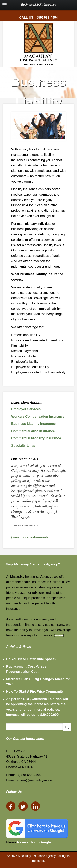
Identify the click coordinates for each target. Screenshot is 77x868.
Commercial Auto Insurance (33, 431)
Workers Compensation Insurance (38, 416)
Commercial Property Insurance (36, 438)
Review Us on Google (34, 842)
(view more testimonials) (30, 537)
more (59, 635)
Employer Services (26, 409)
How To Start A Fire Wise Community (35, 692)
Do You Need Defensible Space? (31, 659)
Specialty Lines (23, 446)
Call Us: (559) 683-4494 (38, 18)
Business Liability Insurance (33, 424)
